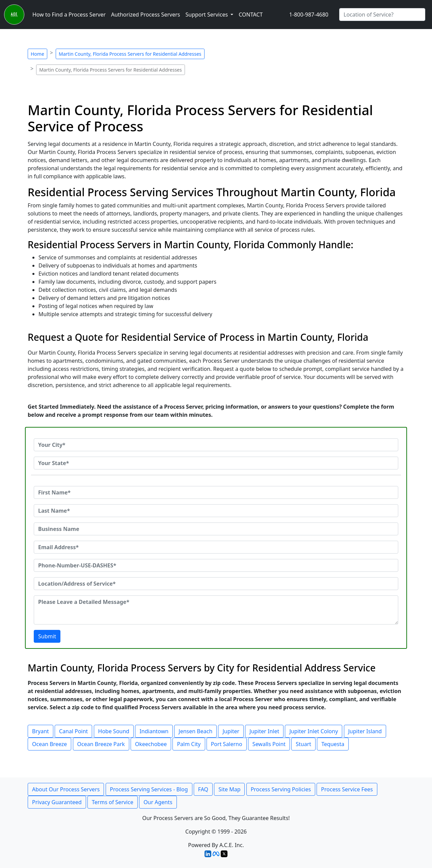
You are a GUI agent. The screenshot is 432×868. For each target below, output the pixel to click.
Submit (47, 636)
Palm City (189, 744)
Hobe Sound (114, 731)
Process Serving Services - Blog (149, 789)
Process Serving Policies (281, 789)
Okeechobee (151, 744)
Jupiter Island (365, 731)
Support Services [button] (207, 15)
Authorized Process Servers (145, 15)
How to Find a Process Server (69, 15)
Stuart (303, 744)
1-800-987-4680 (309, 15)
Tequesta (333, 744)
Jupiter (231, 731)
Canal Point (73, 731)
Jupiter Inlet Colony (314, 731)
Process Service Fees (347, 789)
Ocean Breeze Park (101, 744)
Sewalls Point (269, 744)
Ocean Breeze (49, 744)
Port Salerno (227, 744)
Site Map (229, 789)
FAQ (203, 789)
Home (37, 54)
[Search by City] (382, 15)
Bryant (40, 731)
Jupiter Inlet (264, 731)
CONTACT (251, 15)
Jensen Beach (195, 731)
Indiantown (154, 731)
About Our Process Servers (66, 789)
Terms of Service (113, 802)
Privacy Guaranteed (57, 802)
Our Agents (158, 802)
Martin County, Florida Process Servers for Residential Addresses (130, 54)
